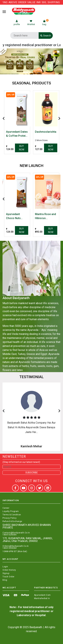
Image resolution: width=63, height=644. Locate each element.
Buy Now (22, 148)
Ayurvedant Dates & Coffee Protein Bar (17, 134)
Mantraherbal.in (42, 598)
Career (6, 508)
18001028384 (9, 535)
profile (17, 23)
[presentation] (4, 118)
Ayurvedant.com (42, 595)
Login (5, 567)
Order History (9, 570)
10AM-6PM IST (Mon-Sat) (15, 551)
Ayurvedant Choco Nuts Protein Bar (13, 216)
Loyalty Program (11, 511)
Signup (6, 573)
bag (45, 23)
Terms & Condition (12, 515)
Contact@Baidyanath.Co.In (16, 533)
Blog (5, 580)
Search (46, 36)
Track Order (8, 577)
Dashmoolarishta (46, 132)
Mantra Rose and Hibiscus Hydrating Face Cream (45, 216)
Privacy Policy (9, 518)
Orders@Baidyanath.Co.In (16, 546)
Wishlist (31, 23)
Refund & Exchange (12, 521)
